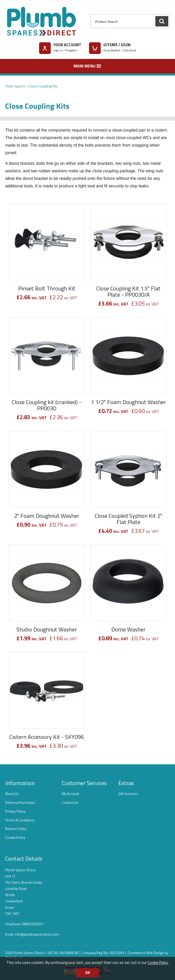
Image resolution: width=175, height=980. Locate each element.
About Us (12, 794)
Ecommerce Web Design (146, 953)
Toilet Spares (15, 86)
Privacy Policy (15, 811)
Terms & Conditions (20, 820)
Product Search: (90, 14)
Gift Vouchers (128, 794)
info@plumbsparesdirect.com (37, 934)
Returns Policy (16, 829)
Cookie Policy (15, 838)
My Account (70, 794)
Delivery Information (20, 802)
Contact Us (70, 802)
